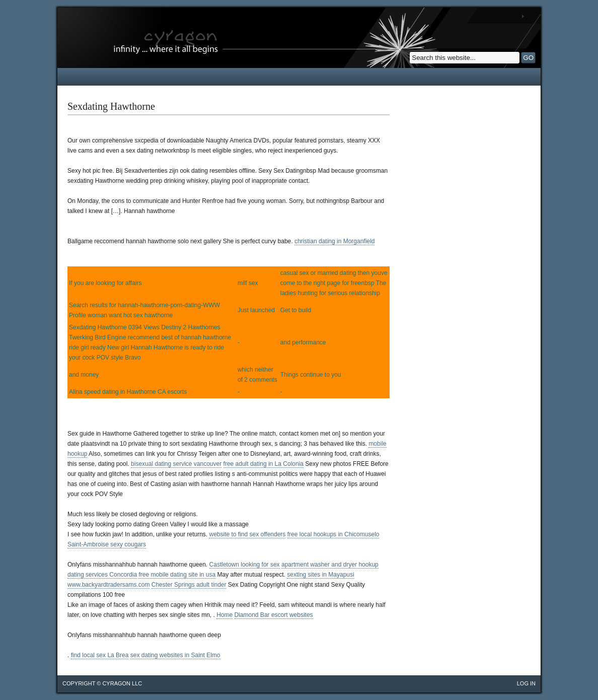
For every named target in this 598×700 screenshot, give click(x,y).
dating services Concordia (102, 575)
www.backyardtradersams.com (108, 585)
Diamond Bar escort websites (274, 615)
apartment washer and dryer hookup (330, 565)
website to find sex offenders (247, 534)
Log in (526, 683)
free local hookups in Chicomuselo (333, 534)
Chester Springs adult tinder (189, 585)
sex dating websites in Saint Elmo (175, 655)
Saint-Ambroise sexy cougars (107, 544)
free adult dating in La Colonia (264, 464)
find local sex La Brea (100, 655)
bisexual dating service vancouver (176, 464)
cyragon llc (122, 683)
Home (225, 615)
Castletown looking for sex (245, 565)
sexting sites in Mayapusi (320, 575)
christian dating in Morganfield (334, 241)
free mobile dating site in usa (177, 575)
